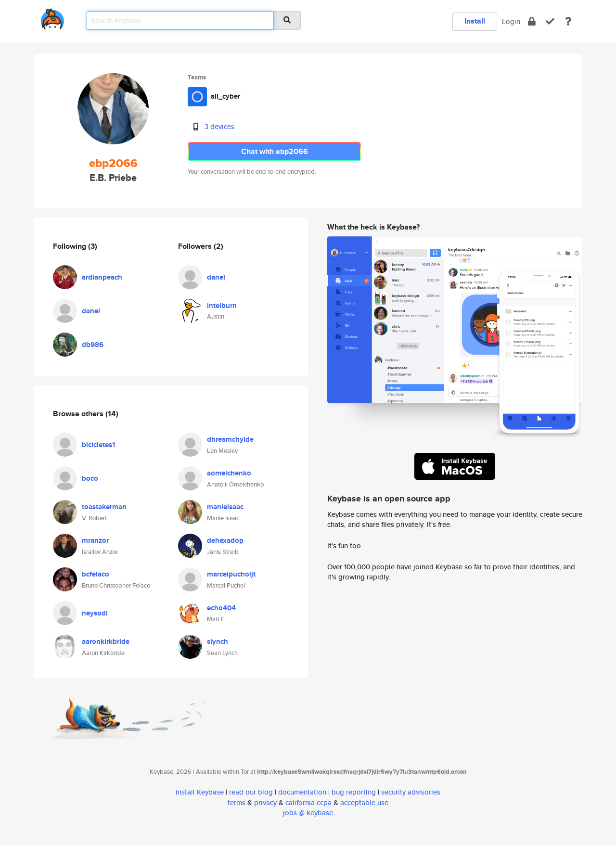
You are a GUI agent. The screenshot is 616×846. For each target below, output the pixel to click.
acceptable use (364, 802)
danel (91, 311)
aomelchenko (229, 473)
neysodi (95, 613)
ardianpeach (102, 277)
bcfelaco (96, 574)
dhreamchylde (230, 439)
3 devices (219, 126)
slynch (218, 641)
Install (475, 21)
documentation (302, 792)
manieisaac (225, 507)
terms (237, 802)
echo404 (221, 608)
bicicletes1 (98, 445)
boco (90, 478)
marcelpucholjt (231, 574)
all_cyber (225, 96)
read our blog (251, 792)
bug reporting (354, 792)
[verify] (550, 21)
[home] (52, 17)
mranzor (95, 540)
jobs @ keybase (308, 813)
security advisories (411, 792)
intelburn (222, 306)
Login (511, 21)
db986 (93, 345)
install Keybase (200, 792)
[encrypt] (532, 21)
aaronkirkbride (106, 641)
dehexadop (225, 540)
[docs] (568, 21)
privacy (265, 802)
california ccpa (308, 802)
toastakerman (104, 507)
